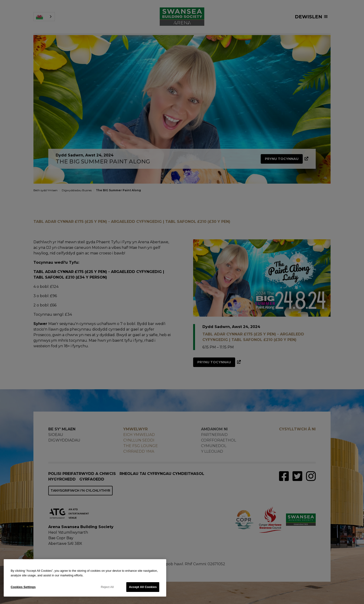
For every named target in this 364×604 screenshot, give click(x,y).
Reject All (107, 587)
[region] (85, 578)
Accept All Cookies (143, 587)
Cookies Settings (23, 587)
